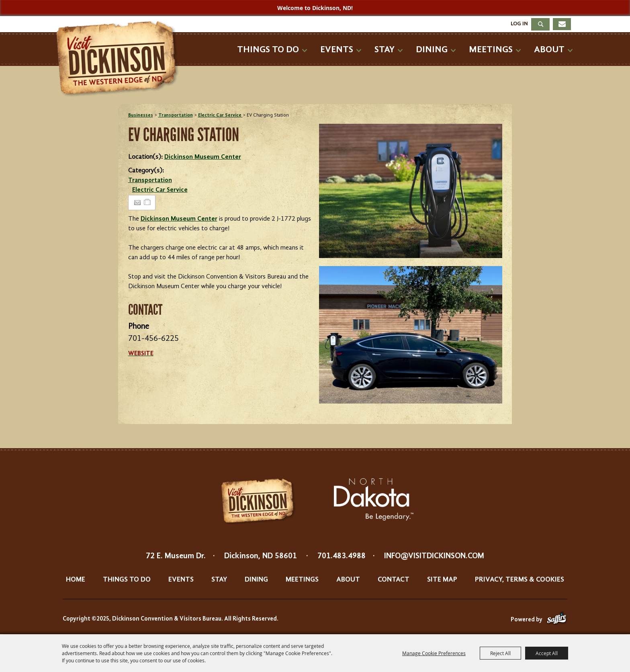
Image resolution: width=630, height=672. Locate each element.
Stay (385, 50)
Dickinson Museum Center (203, 157)
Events (337, 50)
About (549, 50)
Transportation (176, 115)
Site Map (442, 580)
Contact (394, 580)
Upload (488, 249)
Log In (519, 24)
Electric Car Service (220, 115)
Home (76, 580)
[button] (411, 191)
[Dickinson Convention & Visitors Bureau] (120, 59)
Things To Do (268, 50)
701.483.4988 (342, 556)
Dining (432, 50)
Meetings (491, 50)
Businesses (141, 115)
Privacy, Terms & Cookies (520, 580)
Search (540, 24)
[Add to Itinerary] (148, 203)
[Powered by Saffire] (557, 620)
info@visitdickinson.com (434, 556)
